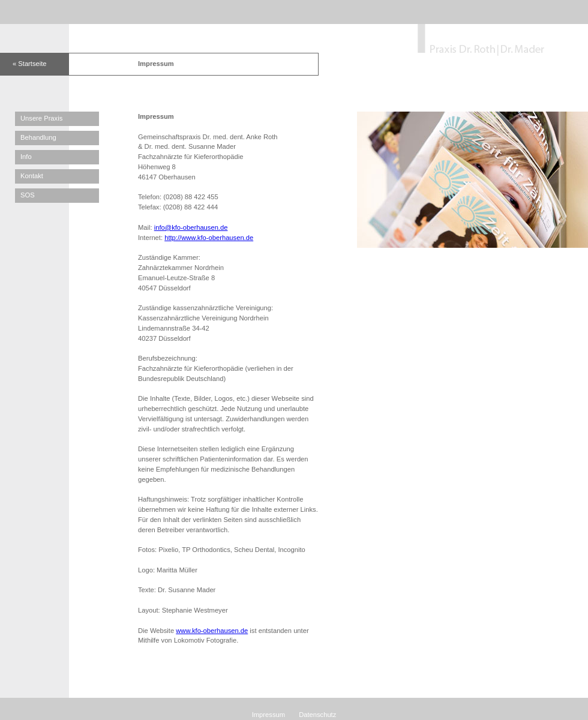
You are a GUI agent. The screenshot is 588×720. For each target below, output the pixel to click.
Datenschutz (317, 715)
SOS (28, 195)
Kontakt (32, 176)
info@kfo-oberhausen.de (191, 227)
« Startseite (30, 64)
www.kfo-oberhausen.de (212, 631)
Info (26, 157)
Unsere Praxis (41, 118)
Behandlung (38, 137)
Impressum (268, 715)
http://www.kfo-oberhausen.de (209, 238)
